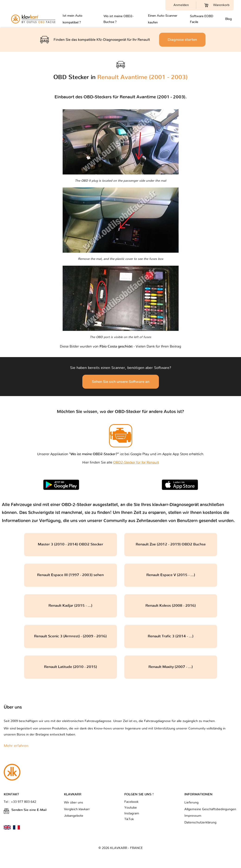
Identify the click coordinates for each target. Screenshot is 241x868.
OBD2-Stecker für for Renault (136, 463)
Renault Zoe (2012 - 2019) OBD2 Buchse (171, 544)
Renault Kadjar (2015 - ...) (70, 606)
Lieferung (191, 803)
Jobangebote (74, 816)
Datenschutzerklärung (200, 823)
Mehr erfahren (16, 746)
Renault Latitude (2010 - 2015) (71, 667)
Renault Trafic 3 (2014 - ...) (171, 636)
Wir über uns (74, 803)
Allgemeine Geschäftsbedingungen (210, 809)
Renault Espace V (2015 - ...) (171, 575)
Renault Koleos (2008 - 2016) (171, 606)
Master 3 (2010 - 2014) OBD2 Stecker (71, 544)
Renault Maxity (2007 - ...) (171, 667)
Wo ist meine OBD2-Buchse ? (119, 19)
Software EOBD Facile (202, 19)
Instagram (132, 813)
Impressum (193, 816)
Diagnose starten (182, 40)
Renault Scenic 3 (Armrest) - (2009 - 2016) (70, 636)
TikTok (129, 819)
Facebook (131, 802)
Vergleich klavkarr (77, 809)
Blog (228, 19)
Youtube (131, 808)
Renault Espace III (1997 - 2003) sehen (70, 575)
